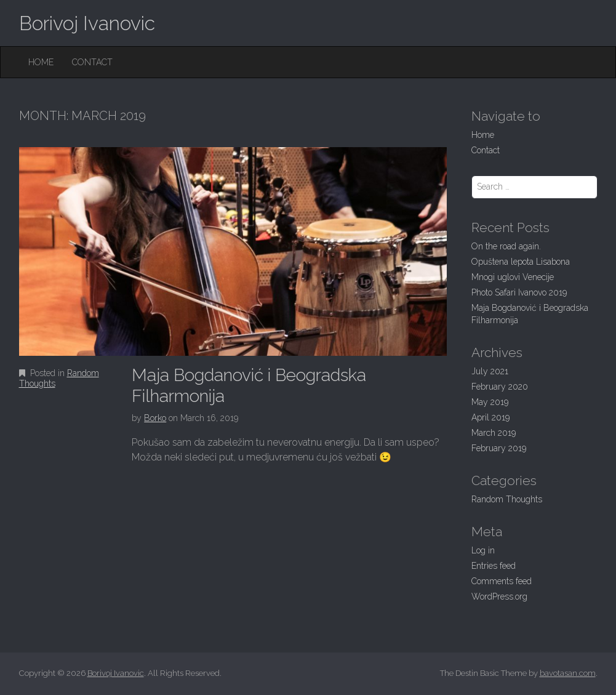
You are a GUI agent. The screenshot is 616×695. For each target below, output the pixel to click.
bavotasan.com (568, 673)
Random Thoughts (507, 499)
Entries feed (494, 566)
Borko (155, 418)
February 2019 (499, 448)
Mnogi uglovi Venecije (513, 277)
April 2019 (490, 417)
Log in (483, 550)
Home (41, 62)
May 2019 (490, 402)
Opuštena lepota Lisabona (521, 262)
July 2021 (490, 371)
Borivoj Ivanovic (87, 23)
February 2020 (500, 387)
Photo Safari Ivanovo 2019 (519, 292)
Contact (92, 62)
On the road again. (506, 246)
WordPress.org (499, 597)
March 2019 (494, 433)
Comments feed (502, 581)
